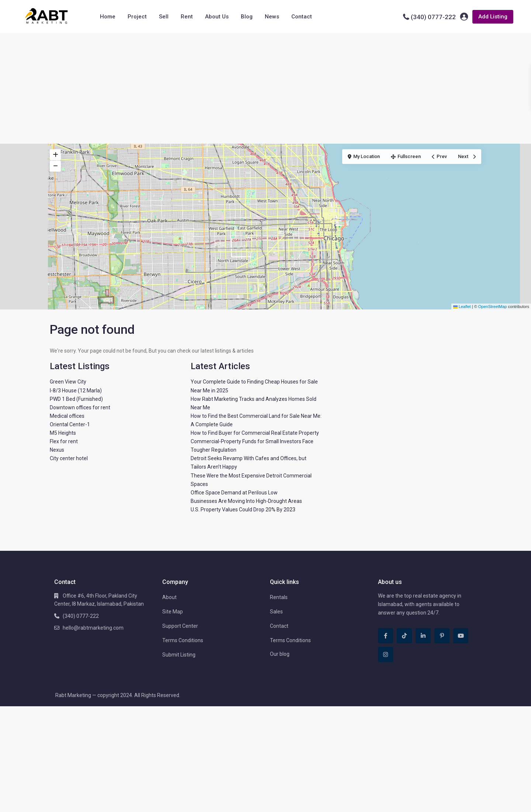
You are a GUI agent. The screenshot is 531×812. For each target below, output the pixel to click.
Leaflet (462, 307)
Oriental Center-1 (70, 424)
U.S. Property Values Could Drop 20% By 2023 (243, 510)
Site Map (173, 612)
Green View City (68, 382)
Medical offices (67, 416)
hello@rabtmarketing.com (93, 628)
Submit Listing (179, 655)
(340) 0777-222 (433, 17)
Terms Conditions (183, 640)
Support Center (180, 626)
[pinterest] (442, 636)
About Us (217, 17)
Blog (247, 17)
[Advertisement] (265, 88)
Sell (164, 17)
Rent (187, 17)
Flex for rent (64, 441)
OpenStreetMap (493, 307)
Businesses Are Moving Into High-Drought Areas (246, 501)
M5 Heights (63, 433)
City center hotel (69, 458)
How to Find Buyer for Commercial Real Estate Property (255, 433)
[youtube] (461, 636)
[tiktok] (404, 636)
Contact (302, 17)
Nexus (57, 450)
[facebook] (386, 636)
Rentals (279, 597)
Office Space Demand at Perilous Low (234, 493)
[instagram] (386, 654)
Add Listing (493, 17)
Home (108, 17)
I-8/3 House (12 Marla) (76, 391)
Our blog (280, 654)
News (272, 17)
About (169, 597)
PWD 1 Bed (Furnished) (76, 399)
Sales (276, 612)
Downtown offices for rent (80, 407)
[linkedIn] (423, 636)
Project (137, 17)
